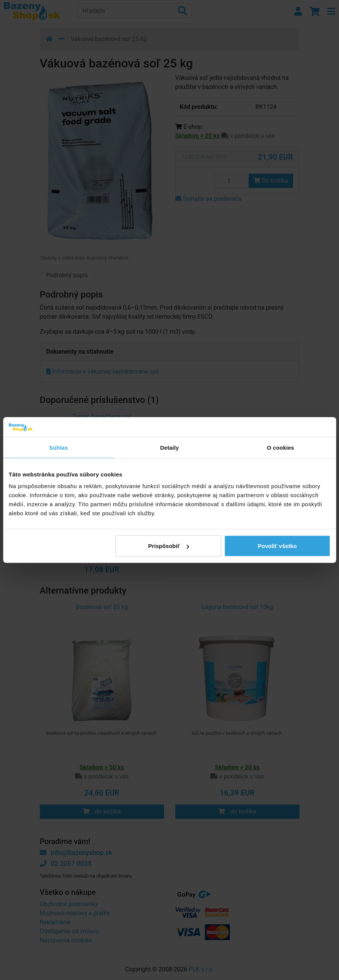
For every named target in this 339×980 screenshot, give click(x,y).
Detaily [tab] (170, 447)
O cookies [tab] (280, 447)
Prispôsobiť (169, 546)
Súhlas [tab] (59, 447)
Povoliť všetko (277, 546)
